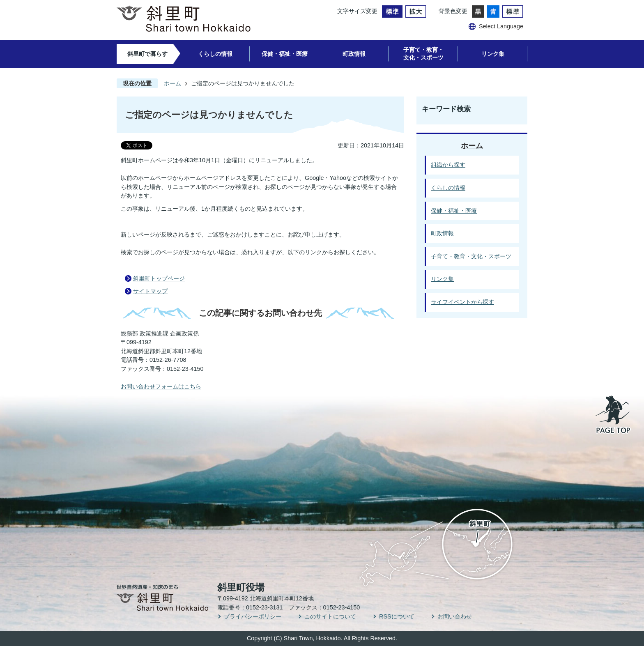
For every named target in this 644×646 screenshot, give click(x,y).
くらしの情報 (215, 54)
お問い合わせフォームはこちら (161, 386)
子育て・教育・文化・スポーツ (423, 54)
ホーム (172, 83)
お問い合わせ (455, 616)
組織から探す (448, 165)
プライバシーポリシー (253, 616)
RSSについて (397, 616)
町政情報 (354, 54)
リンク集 (493, 54)
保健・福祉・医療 (285, 54)
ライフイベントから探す (462, 302)
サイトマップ (150, 291)
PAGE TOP (614, 415)
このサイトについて (330, 616)
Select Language (501, 26)
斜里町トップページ (159, 278)
